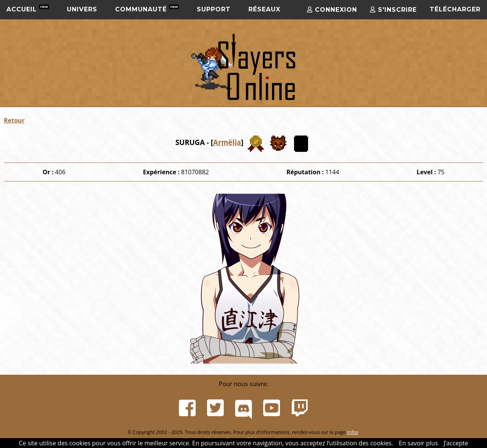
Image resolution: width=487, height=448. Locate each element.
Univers (82, 9)
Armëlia (227, 142)
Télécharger (455, 9)
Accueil (28, 9)
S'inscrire (393, 10)
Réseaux (264, 9)
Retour (14, 120)
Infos (353, 432)
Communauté (147, 9)
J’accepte (456, 443)
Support (214, 9)
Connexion (332, 10)
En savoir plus (418, 443)
